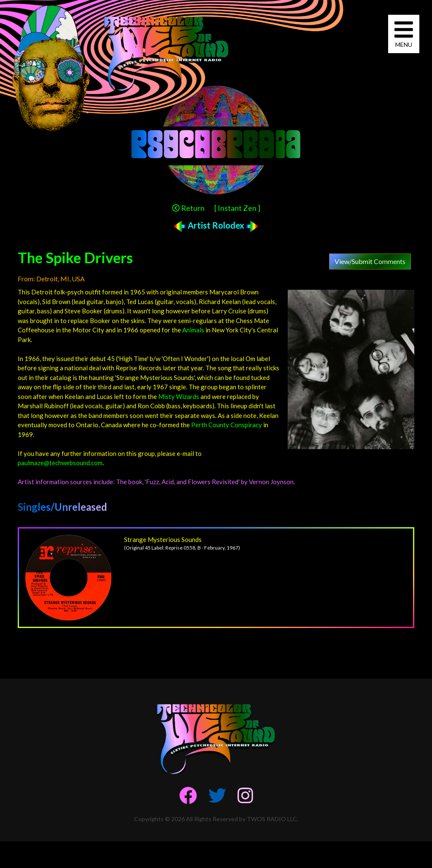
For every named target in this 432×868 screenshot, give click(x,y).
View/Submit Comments (370, 261)
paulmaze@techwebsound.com (60, 463)
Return (188, 208)
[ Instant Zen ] (237, 208)
